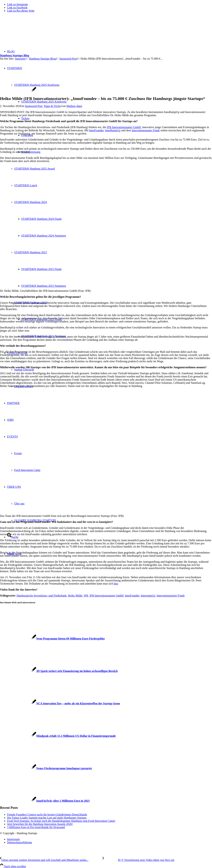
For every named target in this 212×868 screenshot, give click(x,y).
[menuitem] (110, 839)
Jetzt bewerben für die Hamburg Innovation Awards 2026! (40, 824)
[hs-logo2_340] (26, 32)
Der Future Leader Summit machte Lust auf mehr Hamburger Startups (47, 818)
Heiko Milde (75, 596)
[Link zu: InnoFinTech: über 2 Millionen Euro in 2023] (45, 801)
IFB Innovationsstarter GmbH (124, 127)
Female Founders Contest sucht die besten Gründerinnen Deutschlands (47, 814)
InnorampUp (148, 596)
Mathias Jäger (74, 106)
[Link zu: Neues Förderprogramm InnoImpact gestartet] (46, 768)
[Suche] (13, 537)
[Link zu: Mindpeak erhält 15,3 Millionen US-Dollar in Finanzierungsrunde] (58, 736)
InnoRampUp (113, 130)
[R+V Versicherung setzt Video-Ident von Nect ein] (138, 860)
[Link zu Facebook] (17, 7)
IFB (86, 596)
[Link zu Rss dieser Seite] (21, 11)
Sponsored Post (33, 106)
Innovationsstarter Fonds (146, 130)
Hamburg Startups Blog (14, 55)
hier (116, 584)
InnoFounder (96, 130)
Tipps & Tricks (52, 106)
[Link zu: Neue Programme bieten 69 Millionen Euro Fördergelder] (52, 639)
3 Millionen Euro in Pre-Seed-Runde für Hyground (36, 827)
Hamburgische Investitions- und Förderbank (42, 596)
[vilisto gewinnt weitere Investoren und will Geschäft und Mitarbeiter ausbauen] (51, 860)
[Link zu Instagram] (17, 4)
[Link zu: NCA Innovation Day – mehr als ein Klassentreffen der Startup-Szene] (60, 703)
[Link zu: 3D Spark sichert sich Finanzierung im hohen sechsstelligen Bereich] (59, 671)
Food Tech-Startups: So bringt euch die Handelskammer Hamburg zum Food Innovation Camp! (61, 821)
